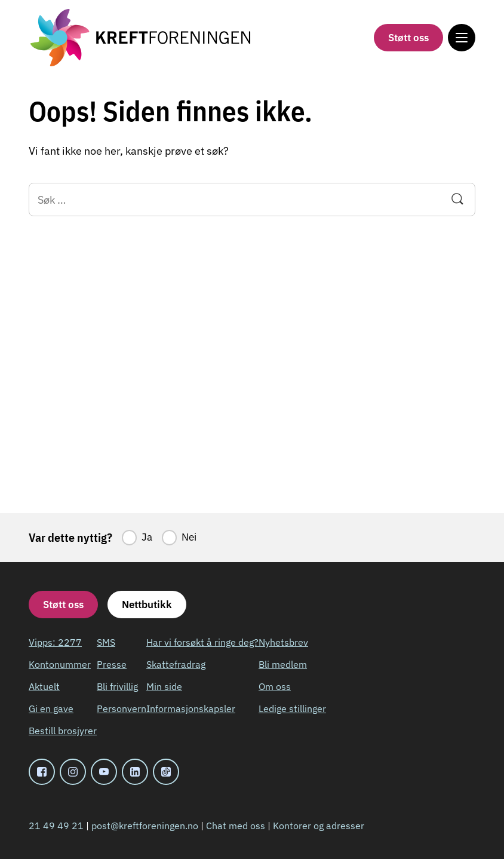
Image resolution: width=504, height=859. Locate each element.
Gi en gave (51, 708)
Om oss (275, 686)
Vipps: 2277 (55, 642)
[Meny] (462, 38)
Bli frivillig (117, 686)
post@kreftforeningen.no (145, 826)
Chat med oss (236, 826)
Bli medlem (283, 664)
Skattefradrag (176, 664)
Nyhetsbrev (283, 642)
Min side (164, 686)
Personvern (122, 708)
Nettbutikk (147, 605)
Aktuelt (44, 686)
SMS (106, 642)
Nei (189, 537)
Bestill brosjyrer (63, 731)
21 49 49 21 (56, 826)
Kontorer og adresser (319, 826)
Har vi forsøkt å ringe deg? (202, 642)
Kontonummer (60, 664)
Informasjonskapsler (191, 708)
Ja (147, 537)
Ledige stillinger (292, 708)
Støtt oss (408, 38)
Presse (112, 664)
